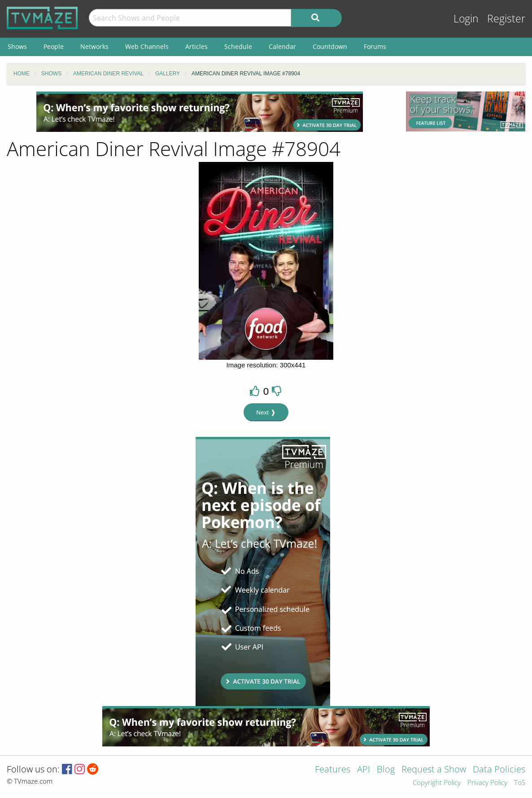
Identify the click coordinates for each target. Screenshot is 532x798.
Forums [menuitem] (375, 46)
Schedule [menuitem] (238, 46)
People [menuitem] (54, 46)
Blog (386, 770)
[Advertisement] (200, 112)
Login (466, 19)
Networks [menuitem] (94, 46)
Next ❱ (266, 412)
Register (506, 19)
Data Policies (499, 770)
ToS (520, 783)
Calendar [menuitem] (282, 46)
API (364, 770)
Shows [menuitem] (17, 46)
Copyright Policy (437, 783)
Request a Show (434, 770)
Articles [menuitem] (196, 46)
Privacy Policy (487, 783)
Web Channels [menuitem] (147, 46)
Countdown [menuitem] (330, 46)
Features (333, 770)
